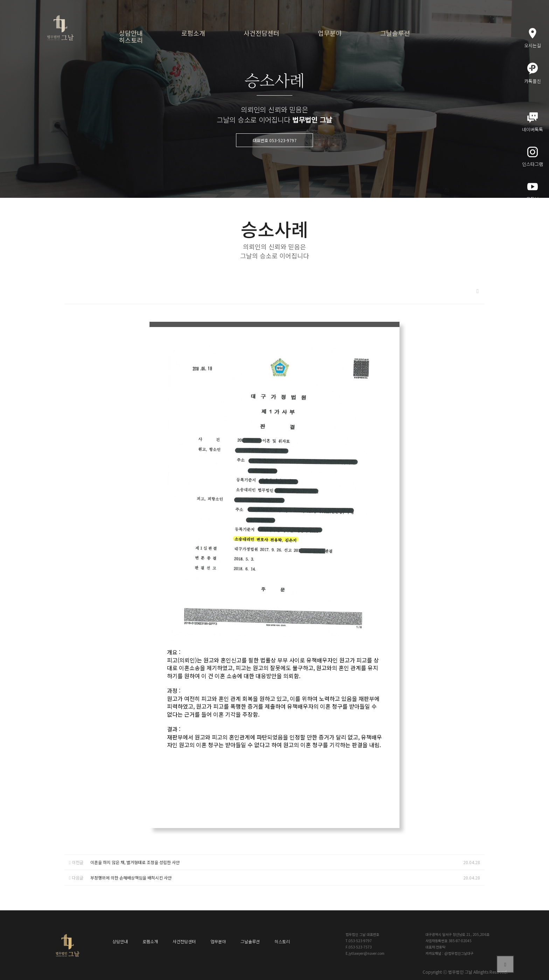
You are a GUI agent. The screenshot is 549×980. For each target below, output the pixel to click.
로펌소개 (193, 33)
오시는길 (533, 38)
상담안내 (131, 33)
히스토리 (131, 40)
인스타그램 (533, 157)
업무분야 (330, 33)
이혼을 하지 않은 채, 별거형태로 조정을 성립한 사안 (135, 862)
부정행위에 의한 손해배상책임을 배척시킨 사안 (131, 878)
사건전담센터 (262, 33)
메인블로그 (533, 226)
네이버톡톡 (533, 123)
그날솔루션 (395, 33)
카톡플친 (533, 74)
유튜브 (533, 192)
